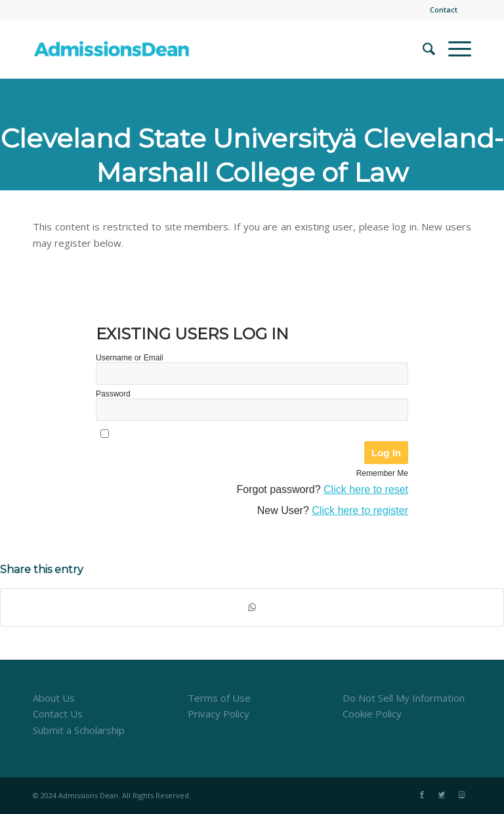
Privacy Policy (219, 714)
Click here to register (360, 510)
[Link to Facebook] (422, 794)
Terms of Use (219, 698)
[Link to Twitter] (442, 794)
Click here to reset (366, 489)
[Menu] (453, 49)
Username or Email (130, 358)
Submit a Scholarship (79, 730)
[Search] (422, 49)
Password (113, 394)
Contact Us (58, 714)
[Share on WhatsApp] (252, 608)
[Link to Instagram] (461, 794)
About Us (54, 698)
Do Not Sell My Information (404, 698)
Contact (444, 10)
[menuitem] (440, 10)
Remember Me (382, 473)
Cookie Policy (372, 714)
